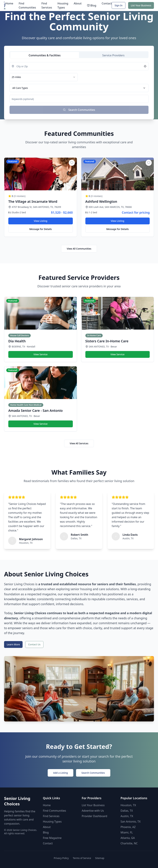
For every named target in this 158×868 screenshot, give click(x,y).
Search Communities (93, 773)
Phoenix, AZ (128, 827)
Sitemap (100, 858)
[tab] (45, 55)
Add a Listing (60, 773)
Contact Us (34, 644)
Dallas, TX (127, 811)
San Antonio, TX (131, 822)
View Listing (41, 221)
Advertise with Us (93, 811)
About (78, 3)
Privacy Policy (61, 858)
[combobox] (44, 77)
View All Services (79, 443)
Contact (107, 3)
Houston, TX (128, 805)
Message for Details (41, 229)
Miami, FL (127, 832)
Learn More (13, 644)
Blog (92, 5)
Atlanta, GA (128, 838)
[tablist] (79, 55)
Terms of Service (82, 858)
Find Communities (27, 5)
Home (9, 3)
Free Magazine (52, 838)
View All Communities (79, 249)
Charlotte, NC (129, 843)
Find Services (47, 5)
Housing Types (63, 5)
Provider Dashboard (95, 816)
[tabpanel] (79, 88)
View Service (40, 354)
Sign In (118, 5)
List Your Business (141, 5)
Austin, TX (127, 816)
